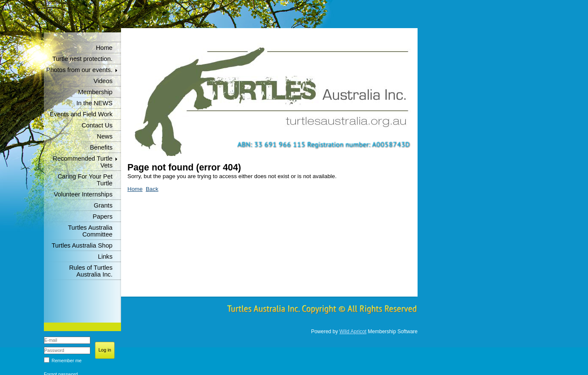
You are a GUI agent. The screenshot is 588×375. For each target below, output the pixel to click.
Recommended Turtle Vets (83, 162)
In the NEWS (94, 103)
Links (105, 257)
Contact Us (97, 125)
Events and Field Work (81, 114)
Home (104, 48)
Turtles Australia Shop (82, 245)
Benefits (101, 147)
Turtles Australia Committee (90, 231)
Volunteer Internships (83, 194)
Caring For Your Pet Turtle (85, 180)
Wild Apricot (353, 332)
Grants (103, 205)
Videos (103, 81)
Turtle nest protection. (82, 59)
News (105, 136)
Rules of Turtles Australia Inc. (91, 271)
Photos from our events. (79, 70)
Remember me (66, 361)
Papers (103, 216)
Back (152, 189)
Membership (95, 92)
